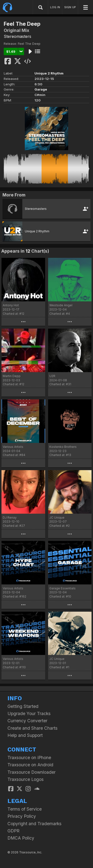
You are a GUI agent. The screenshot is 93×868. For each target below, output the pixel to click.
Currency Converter (27, 721)
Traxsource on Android (30, 765)
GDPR (14, 831)
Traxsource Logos (26, 779)
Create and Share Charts (32, 728)
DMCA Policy (21, 838)
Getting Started (23, 706)
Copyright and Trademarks (34, 824)
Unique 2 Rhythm (49, 73)
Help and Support (25, 735)
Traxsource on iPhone (29, 758)
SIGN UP (70, 7)
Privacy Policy (22, 816)
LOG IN (55, 7)
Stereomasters (17, 36)
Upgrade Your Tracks (29, 713)
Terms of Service (25, 809)
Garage (41, 89)
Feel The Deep (29, 44)
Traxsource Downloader (31, 772)
